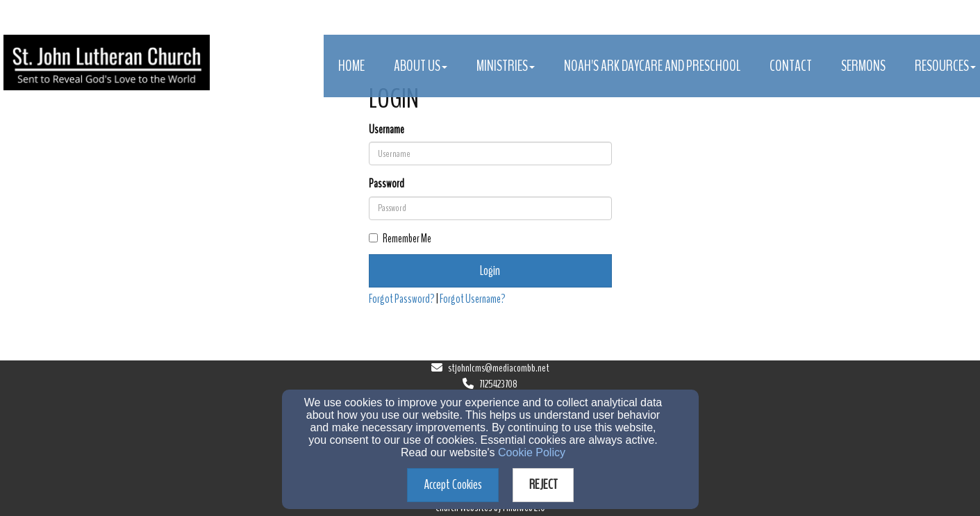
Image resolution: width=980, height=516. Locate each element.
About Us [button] (421, 66)
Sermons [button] (863, 66)
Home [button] (351, 66)
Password (387, 184)
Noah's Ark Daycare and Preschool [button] (652, 66)
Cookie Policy (532, 452)
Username (387, 130)
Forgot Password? (402, 299)
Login (490, 271)
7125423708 (498, 384)
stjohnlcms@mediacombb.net (499, 368)
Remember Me (400, 239)
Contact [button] (791, 66)
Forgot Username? (473, 299)
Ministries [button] (506, 66)
